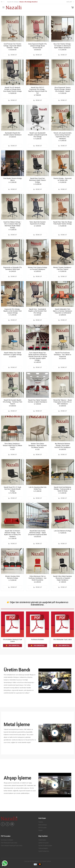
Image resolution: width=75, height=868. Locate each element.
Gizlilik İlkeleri (42, 840)
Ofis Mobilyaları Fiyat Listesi (63, 639)
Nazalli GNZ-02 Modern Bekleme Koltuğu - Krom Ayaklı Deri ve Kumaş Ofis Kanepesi (12, 534)
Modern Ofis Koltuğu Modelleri (29, 2)
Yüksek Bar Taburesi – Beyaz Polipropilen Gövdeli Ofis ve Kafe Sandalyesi (62, 402)
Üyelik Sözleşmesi (44, 851)
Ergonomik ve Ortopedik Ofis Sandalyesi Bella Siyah (13, 268)
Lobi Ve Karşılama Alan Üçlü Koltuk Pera (37, 488)
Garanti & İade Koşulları (45, 846)
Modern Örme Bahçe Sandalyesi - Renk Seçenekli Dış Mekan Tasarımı (38, 446)
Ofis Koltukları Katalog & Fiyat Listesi (12, 640)
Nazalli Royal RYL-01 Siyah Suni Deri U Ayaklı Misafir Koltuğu (12, 489)
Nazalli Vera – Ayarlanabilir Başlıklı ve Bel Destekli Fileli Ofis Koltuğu (37, 311)
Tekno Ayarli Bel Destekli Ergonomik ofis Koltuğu (37, 223)
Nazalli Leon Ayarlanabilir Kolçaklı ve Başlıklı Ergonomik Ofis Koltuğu (37, 135)
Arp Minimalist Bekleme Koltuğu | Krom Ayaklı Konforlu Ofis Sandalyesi (62, 446)
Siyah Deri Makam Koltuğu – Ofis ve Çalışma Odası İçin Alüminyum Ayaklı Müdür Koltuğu (12, 225)
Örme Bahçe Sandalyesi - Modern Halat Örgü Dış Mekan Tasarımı (12, 446)
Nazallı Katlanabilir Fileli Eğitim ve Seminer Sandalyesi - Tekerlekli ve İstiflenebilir (63, 311)
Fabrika (41, 822)
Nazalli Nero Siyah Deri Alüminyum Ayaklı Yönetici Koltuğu (37, 180)
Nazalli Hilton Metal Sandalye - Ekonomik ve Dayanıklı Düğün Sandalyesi (62, 578)
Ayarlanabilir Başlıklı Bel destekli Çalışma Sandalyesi (12, 134)
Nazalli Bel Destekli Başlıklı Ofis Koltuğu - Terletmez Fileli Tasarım (12, 402)
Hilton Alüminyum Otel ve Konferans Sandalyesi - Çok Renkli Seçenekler (37, 578)
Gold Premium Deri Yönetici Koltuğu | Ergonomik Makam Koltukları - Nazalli (12, 46)
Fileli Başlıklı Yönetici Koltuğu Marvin (12, 179)
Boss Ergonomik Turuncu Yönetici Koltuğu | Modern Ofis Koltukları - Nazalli (63, 89)
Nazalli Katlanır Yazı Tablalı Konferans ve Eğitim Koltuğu (13, 354)
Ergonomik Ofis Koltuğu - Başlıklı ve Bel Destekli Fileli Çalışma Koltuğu (13, 311)
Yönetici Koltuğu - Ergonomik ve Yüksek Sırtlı (63, 179)
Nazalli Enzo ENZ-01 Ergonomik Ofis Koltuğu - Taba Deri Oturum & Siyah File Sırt (37, 90)
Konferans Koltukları (37, 639)
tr (2, 2)
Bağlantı (69, 2)
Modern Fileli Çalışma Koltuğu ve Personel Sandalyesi (37, 268)
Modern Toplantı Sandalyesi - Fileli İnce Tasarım (63, 268)
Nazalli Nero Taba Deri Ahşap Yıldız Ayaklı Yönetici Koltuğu (63, 223)
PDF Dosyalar (42, 828)
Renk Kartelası (43, 825)
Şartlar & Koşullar (43, 843)
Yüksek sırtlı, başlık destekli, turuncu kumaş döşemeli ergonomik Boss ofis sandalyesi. (63, 136)
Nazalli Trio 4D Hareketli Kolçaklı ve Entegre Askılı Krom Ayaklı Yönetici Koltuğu (12, 89)
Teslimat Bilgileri (43, 848)
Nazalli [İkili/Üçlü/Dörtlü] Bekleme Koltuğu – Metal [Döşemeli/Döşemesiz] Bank (37, 533)
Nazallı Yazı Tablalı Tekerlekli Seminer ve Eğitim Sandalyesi (37, 401)
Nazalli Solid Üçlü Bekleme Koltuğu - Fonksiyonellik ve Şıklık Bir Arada (63, 489)
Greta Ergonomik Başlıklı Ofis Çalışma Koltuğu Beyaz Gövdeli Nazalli (37, 46)
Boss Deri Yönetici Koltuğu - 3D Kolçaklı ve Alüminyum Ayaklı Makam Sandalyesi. (63, 46)
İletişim (40, 830)
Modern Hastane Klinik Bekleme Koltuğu (12, 577)
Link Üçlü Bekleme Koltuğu (62, 531)
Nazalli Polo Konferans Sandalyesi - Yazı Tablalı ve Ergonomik (63, 355)
